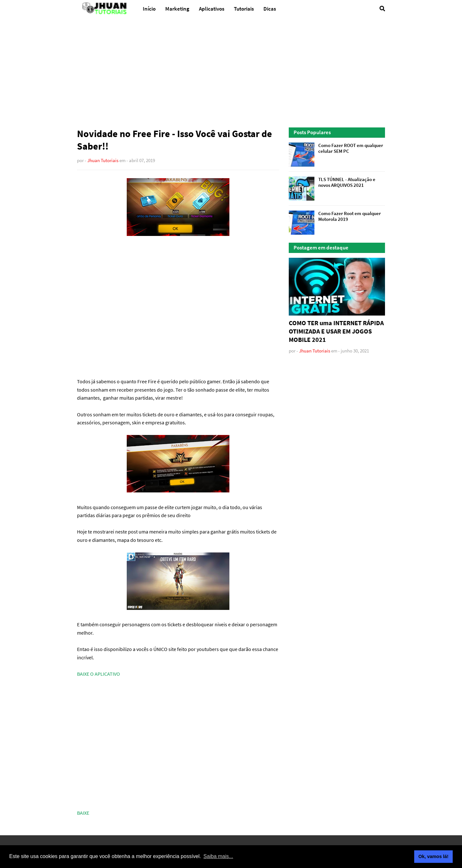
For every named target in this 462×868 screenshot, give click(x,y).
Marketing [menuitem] (177, 9)
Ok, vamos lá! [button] (433, 856)
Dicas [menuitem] (270, 9)
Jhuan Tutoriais (103, 160)
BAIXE (83, 813)
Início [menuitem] (149, 9)
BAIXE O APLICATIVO (98, 674)
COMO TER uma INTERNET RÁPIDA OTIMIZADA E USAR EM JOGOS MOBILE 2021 (336, 331)
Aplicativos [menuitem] (212, 9)
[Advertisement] (231, 73)
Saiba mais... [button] (218, 856)
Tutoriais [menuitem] (244, 9)
